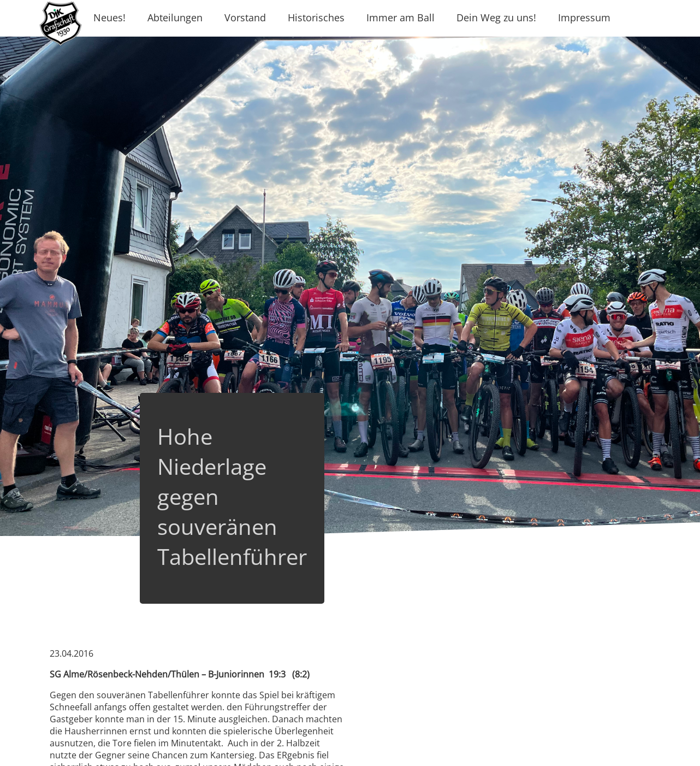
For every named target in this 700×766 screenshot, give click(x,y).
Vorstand (245, 17)
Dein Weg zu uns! (496, 17)
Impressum (584, 17)
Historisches (316, 17)
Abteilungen (175, 17)
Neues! (109, 17)
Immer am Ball (401, 17)
